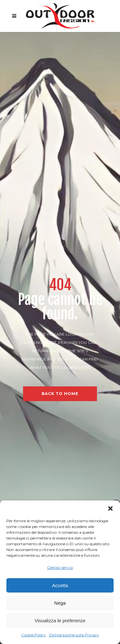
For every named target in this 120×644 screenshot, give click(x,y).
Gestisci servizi (60, 567)
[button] (110, 508)
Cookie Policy (33, 635)
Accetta (60, 585)
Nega (60, 603)
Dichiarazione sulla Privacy (74, 635)
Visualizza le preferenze (60, 621)
